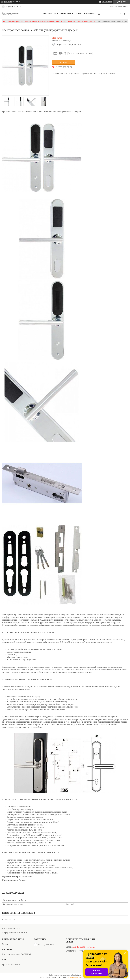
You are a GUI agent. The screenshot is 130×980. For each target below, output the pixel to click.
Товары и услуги (64, 14)
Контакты (90, 14)
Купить (64, 62)
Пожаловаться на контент (79, 977)
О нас (79, 14)
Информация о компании (14, 933)
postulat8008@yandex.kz (83, 947)
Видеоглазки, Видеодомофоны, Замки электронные (50, 21)
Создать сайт (6, 2)
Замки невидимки (86, 21)
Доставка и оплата (11, 928)
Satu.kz (78, 975)
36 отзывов (107, 2)
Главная (47, 14)
